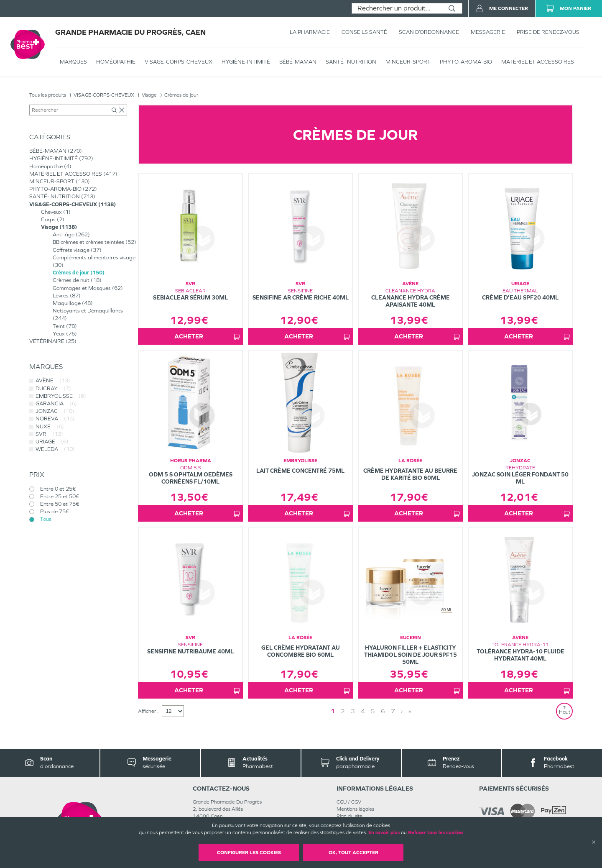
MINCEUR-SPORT (408, 62)
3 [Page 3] (353, 711)
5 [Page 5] (373, 711)
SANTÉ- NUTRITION (351, 62)
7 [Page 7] (393, 711)
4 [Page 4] (363, 711)
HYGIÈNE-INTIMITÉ (246, 62)
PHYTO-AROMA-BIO (466, 62)
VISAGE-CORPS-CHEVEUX (179, 62)
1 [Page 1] (333, 711)
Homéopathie (116, 62)
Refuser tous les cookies (436, 832)
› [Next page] (402, 711)
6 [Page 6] (383, 711)
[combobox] (397, 8)
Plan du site (349, 816)
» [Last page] (410, 711)
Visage (149, 95)
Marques (73, 62)
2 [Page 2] (343, 711)
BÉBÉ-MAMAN (298, 62)
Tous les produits (48, 95)
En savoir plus (384, 832)
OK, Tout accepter (353, 853)
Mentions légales (355, 809)
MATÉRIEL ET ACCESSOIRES (538, 62)
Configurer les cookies (249, 853)
